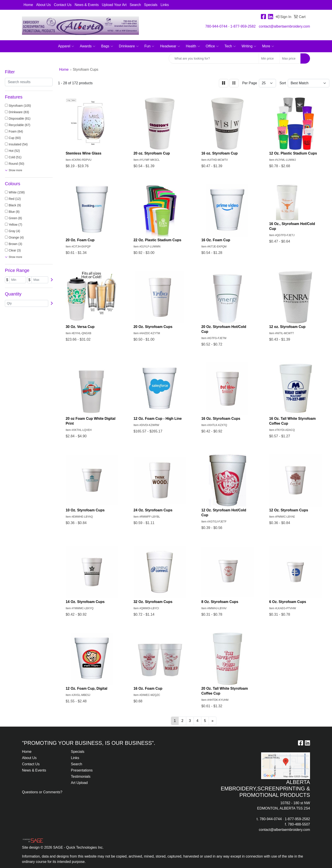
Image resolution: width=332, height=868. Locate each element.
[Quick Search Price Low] (269, 58)
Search (135, 5)
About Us (44, 5)
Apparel (66, 46)
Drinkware (129, 46)
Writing (249, 46)
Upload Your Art (114, 5)
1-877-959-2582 (243, 26)
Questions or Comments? (42, 792)
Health (193, 46)
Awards (88, 46)
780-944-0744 (216, 26)
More (268, 46)
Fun (149, 46)
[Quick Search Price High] (290, 58)
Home (28, 5)
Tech (230, 46)
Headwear (170, 46)
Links (165, 5)
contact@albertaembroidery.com (284, 26)
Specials (151, 5)
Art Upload (79, 783)
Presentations (82, 770)
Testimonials (81, 777)
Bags (107, 46)
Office (212, 46)
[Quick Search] (214, 58)
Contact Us (63, 5)
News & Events (87, 5)
